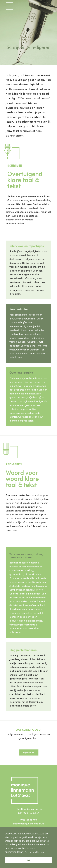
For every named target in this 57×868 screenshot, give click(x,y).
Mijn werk (29, 752)
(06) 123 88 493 (29, 820)
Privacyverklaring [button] (34, 852)
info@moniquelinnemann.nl (28, 823)
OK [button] (29, 860)
